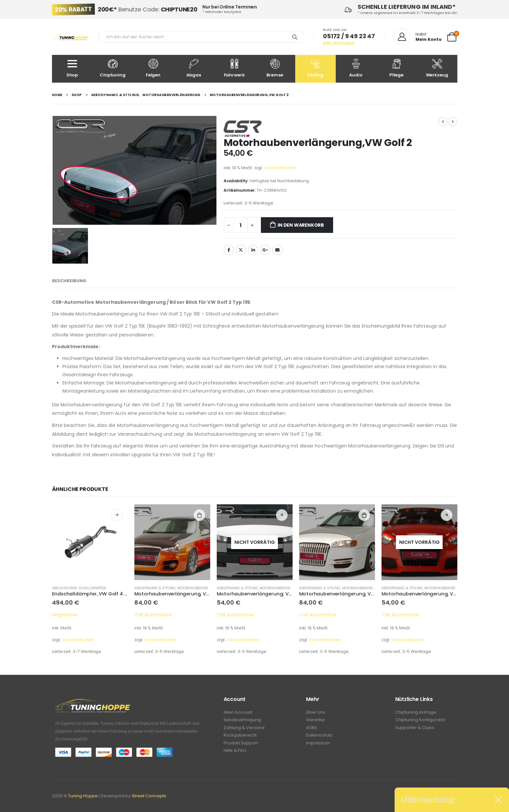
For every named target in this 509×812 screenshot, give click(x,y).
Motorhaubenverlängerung (203, 588)
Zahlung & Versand (244, 729)
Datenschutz (319, 737)
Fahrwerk (234, 68)
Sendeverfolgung (242, 721)
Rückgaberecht (240, 737)
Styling (315, 68)
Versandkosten (280, 168)
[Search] (295, 37)
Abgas (194, 68)
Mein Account (238, 713)
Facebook (229, 250)
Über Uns (316, 713)
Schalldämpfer (92, 588)
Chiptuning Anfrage (416, 713)
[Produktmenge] (241, 225)
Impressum (318, 745)
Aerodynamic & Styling (155, 588)
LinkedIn (253, 250)
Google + (265, 250)
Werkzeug (437, 68)
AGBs (312, 729)
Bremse (275, 68)
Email (278, 250)
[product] (90, 542)
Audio (356, 68)
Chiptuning (113, 68)
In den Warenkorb (301, 225)
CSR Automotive (153, 615)
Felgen (153, 68)
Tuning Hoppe (83, 796)
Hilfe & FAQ (235, 753)
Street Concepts (149, 796)
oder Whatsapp (339, 43)
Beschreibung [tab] (69, 281)
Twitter (241, 250)
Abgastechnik (64, 588)
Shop (72, 68)
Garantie (315, 721)
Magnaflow (65, 615)
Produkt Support (241, 745)
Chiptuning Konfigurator (420, 721)
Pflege (397, 68)
